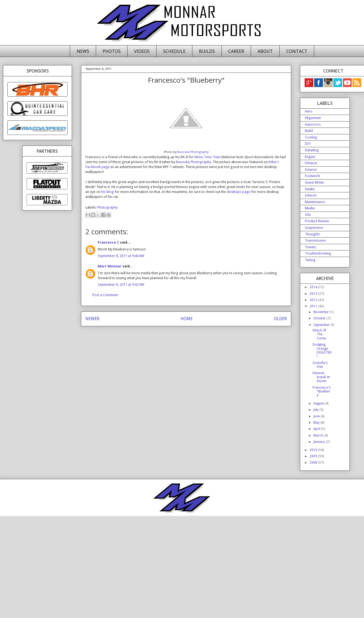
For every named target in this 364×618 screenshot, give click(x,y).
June (317, 416)
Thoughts (312, 234)
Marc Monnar (110, 266)
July (316, 410)
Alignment (313, 118)
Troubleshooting (318, 253)
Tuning (310, 260)
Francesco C (108, 242)
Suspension (314, 228)
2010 (314, 450)
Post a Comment (105, 295)
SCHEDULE (174, 51)
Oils (308, 215)
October (320, 318)
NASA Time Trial (207, 157)
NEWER (92, 319)
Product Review (317, 221)
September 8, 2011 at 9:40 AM (121, 256)
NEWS (83, 51)
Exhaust (311, 163)
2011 (314, 306)
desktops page (239, 192)
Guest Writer (315, 182)
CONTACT (297, 51)
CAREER (236, 51)
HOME (187, 319)
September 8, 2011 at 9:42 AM (121, 285)
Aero (309, 111)
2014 (314, 287)
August (319, 403)
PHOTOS (112, 51)
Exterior (311, 170)
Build (309, 131)
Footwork (312, 176)
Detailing (312, 150)
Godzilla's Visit (320, 365)
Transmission (315, 240)
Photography (107, 207)
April (317, 429)
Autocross (313, 124)
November (322, 312)
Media (310, 208)
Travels (310, 247)
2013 (314, 294)
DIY (308, 144)
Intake (310, 189)
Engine (310, 157)
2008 (314, 463)
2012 (314, 300)
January (320, 442)
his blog (108, 192)
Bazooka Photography (193, 152)
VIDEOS (142, 51)
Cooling (311, 137)
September (322, 325)
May (317, 423)
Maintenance (315, 202)
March (319, 435)
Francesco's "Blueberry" (322, 392)
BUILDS (207, 51)
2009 (314, 456)
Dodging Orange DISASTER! (322, 350)
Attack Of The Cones (319, 334)
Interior (311, 195)
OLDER (280, 319)
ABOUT (265, 51)
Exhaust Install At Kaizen (321, 377)
